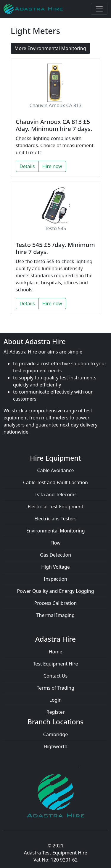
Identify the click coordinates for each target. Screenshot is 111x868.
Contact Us (55, 676)
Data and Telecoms (55, 494)
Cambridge (55, 734)
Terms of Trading (55, 688)
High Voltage (55, 567)
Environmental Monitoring (56, 531)
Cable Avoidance (56, 470)
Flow (55, 543)
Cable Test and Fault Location (55, 482)
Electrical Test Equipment (56, 507)
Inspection (55, 579)
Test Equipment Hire (55, 664)
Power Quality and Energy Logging (55, 591)
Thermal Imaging (56, 615)
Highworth (55, 746)
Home (56, 652)
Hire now (52, 166)
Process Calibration (56, 603)
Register (55, 712)
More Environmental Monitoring (50, 48)
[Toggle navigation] (99, 9)
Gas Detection (55, 555)
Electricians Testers (55, 519)
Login (56, 700)
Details (27, 166)
